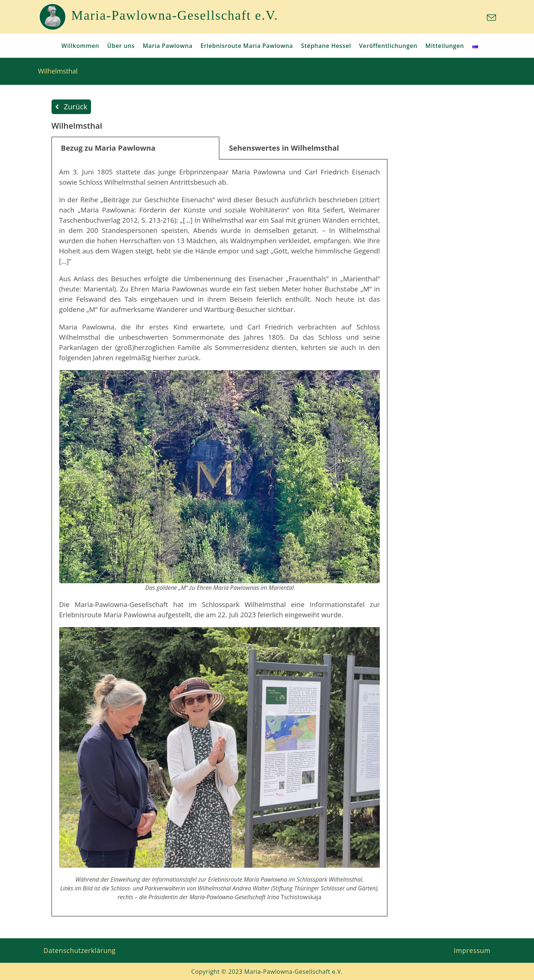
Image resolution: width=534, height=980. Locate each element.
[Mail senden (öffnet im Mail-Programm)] (490, 18)
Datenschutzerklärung (79, 950)
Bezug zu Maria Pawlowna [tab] (108, 148)
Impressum (472, 950)
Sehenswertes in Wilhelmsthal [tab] (284, 148)
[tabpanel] (220, 538)
